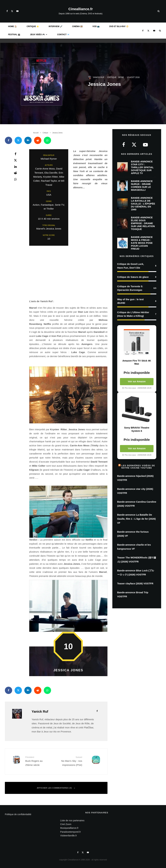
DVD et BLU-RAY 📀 (119, 26)
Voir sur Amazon (137, 381)
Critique (112, 77)
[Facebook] (7, 11)
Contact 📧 (63, 35)
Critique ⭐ (33, 26)
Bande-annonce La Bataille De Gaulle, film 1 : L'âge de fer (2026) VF (136, 519)
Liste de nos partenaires (72, 820)
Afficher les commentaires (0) (56, 788)
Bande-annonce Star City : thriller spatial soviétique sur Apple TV (142, 167)
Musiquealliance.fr (69, 828)
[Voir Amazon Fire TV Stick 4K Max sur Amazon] (137, 342)
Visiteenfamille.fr (68, 836)
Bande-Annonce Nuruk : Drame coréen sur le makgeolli (142, 186)
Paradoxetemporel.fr (70, 832)
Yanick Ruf (99, 77)
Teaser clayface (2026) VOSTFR (135, 583)
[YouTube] (17, 11)
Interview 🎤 (56, 26)
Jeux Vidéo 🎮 (37, 35)
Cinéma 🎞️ (77, 26)
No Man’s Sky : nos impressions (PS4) (70, 761)
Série (121, 77)
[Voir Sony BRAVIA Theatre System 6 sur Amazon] (137, 409)
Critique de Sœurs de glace (133, 277)
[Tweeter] (18, 140)
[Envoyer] (38, 140)
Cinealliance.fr (81, 9)
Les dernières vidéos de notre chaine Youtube (138, 467)
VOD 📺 (96, 26)
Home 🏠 (12, 26)
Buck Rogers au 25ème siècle (37, 761)
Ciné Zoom (66, 824)
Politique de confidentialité (18, 814)
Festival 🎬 (14, 35)
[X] (12, 11)
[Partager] (9, 140)
